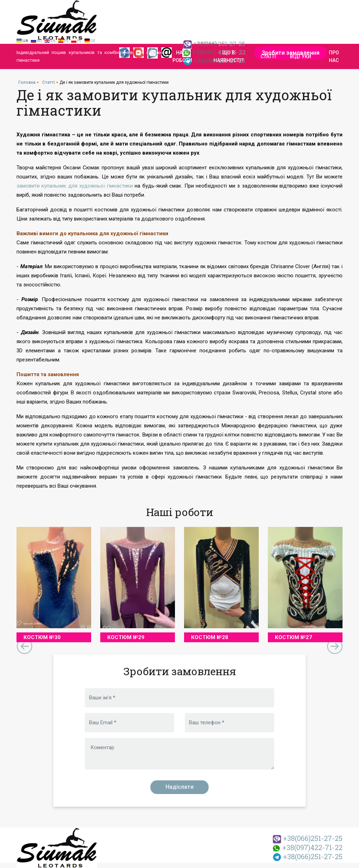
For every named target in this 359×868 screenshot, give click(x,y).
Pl (79, 41)
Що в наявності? (229, 56)
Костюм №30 (42, 637)
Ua (25, 41)
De (93, 41)
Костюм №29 (126, 637)
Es (66, 41)
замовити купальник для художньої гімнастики (75, 186)
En (53, 41)
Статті (268, 56)
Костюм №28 (210, 637)
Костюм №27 (293, 637)
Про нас (334, 56)
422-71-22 (307, 847)
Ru (39, 41)
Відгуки (301, 56)
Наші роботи (182, 56)
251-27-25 (308, 838)
